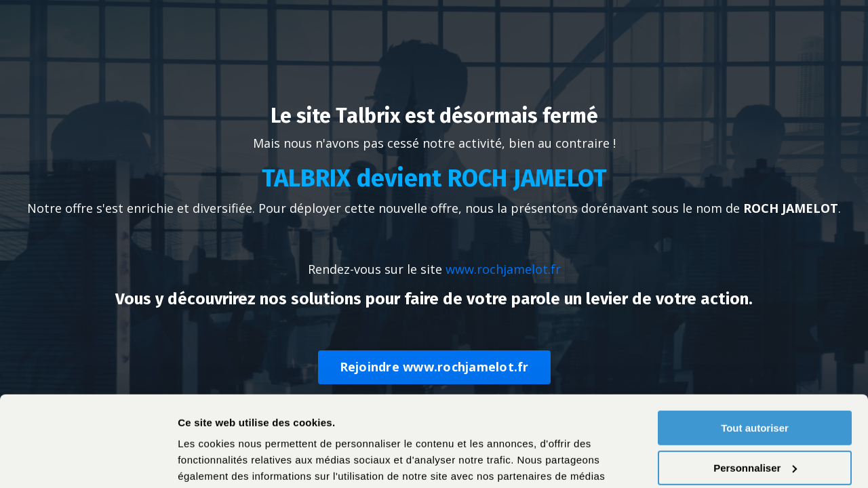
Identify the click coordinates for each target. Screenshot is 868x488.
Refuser (755, 423)
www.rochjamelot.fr (503, 269)
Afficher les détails (223, 461)
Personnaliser (755, 383)
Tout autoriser (755, 343)
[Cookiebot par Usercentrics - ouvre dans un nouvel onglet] (88, 462)
